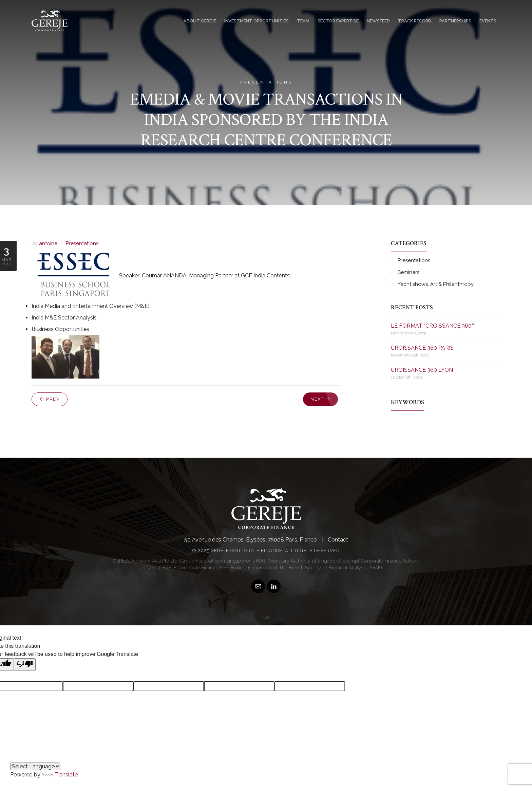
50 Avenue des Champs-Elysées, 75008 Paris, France (250, 539)
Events (488, 21)
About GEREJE (200, 21)
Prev (50, 399)
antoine (48, 243)
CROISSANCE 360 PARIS (422, 347)
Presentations (82, 243)
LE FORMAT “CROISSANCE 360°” (433, 325)
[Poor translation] (25, 664)
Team (303, 21)
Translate (60, 775)
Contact (338, 539)
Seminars (408, 272)
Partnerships (455, 21)
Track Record (415, 21)
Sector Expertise (338, 21)
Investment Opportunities (256, 21)
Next (320, 399)
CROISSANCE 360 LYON (422, 369)
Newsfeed (378, 21)
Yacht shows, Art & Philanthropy (436, 283)
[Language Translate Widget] (35, 766)
